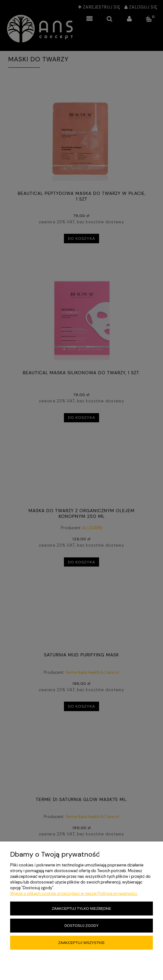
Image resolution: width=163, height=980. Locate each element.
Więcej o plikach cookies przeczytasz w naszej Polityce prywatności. (74, 893)
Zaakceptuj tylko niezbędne (81, 908)
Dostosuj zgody (81, 925)
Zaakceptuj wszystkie (81, 943)
